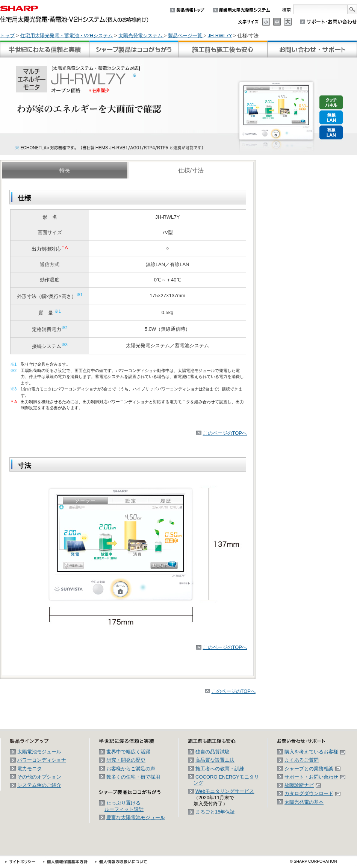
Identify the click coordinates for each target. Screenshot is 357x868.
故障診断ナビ (303, 785)
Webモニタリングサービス (225, 791)
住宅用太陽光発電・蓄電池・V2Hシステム (67, 36)
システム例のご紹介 (39, 785)
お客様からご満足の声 (131, 769)
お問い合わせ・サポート (312, 49)
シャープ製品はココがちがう (134, 49)
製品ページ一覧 (186, 36)
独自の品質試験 (213, 752)
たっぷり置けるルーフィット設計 (124, 806)
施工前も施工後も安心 (223, 49)
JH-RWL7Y (220, 36)
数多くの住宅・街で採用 (133, 777)
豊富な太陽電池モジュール (136, 817)
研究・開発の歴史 (126, 760)
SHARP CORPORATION (313, 861)
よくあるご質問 (302, 760)
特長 (65, 170)
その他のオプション (39, 777)
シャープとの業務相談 (312, 769)
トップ (7, 36)
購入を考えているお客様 (315, 752)
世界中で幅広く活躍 (128, 752)
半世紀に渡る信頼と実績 (45, 49)
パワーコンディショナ (42, 760)
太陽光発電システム (141, 36)
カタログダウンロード (312, 793)
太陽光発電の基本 (304, 802)
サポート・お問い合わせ (315, 777)
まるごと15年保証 (215, 812)
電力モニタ (29, 769)
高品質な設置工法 (215, 760)
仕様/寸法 (191, 170)
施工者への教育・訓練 (220, 769)
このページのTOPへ (225, 433)
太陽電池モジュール (39, 752)
